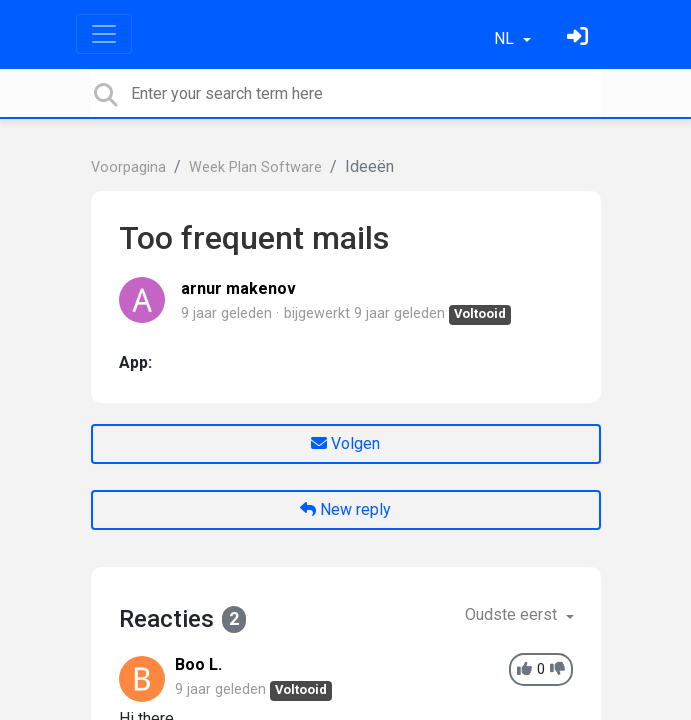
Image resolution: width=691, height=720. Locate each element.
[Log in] (580, 38)
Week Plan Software (255, 167)
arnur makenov (238, 288)
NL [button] (506, 38)
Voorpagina (128, 167)
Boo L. (198, 664)
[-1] (557, 669)
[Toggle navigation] (104, 34)
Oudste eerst (513, 614)
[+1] (524, 669)
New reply (345, 509)
